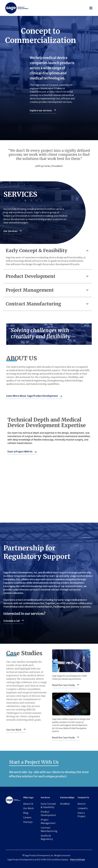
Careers (27, 817)
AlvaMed (65, 804)
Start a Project (82, 815)
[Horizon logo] (17, 8)
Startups (28, 822)
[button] (91, 8)
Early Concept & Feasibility (48, 805)
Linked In (83, 808)
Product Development (48, 813)
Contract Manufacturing (49, 829)
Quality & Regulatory (47, 837)
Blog (26, 813)
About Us (28, 804)
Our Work (28, 808)
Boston (82, 804)
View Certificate (77, 860)
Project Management (48, 821)
